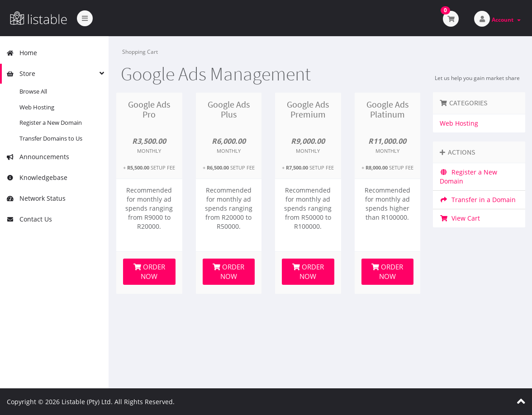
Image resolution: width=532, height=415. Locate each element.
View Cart (460, 218)
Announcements (38, 157)
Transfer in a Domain (478, 200)
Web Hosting (37, 107)
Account (506, 20)
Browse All (33, 91)
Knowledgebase (37, 177)
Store (21, 73)
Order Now (149, 271)
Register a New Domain (51, 123)
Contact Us (29, 219)
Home (22, 53)
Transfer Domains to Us (51, 138)
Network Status (36, 198)
